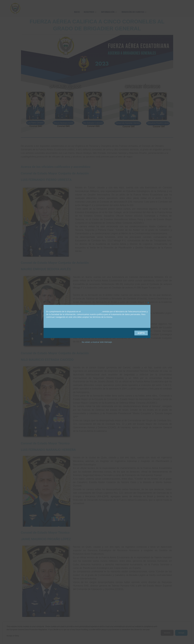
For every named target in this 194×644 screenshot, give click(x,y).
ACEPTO (141, 333)
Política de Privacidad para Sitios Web (64, 321)
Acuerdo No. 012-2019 (91, 311)
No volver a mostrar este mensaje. (97, 342)
